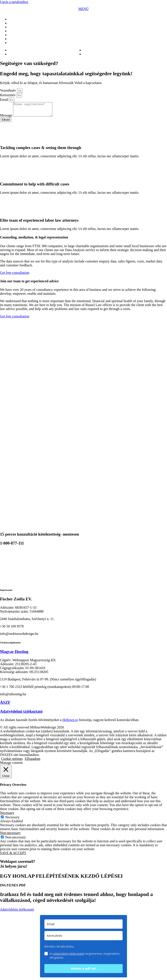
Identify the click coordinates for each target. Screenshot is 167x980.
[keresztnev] (83, 938)
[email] (83, 927)
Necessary (12, 820)
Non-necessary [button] (10, 835)
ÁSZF (5, 705)
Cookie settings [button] (12, 761)
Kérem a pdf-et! (84, 971)
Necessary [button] (7, 815)
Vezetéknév (8, 90)
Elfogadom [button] (33, 761)
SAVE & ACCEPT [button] (13, 856)
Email (5, 100)
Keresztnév (8, 95)
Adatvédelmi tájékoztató (21, 714)
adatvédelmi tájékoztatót (69, 956)
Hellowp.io (70, 722)
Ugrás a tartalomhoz (14, 2)
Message (7, 118)
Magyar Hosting (14, 654)
